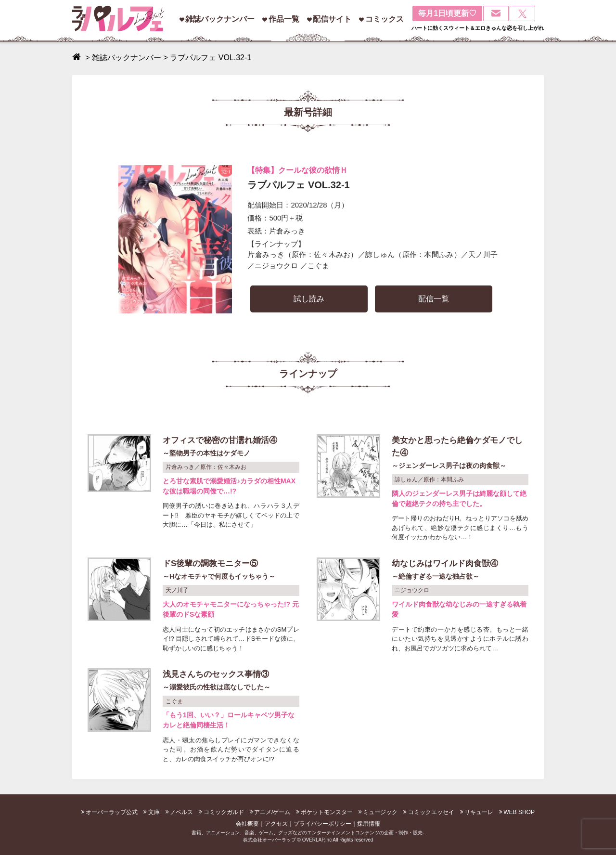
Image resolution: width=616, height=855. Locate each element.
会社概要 (247, 824)
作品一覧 (284, 19)
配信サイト (332, 19)
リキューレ (479, 812)
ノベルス (181, 812)
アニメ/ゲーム (272, 812)
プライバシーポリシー (322, 824)
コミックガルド (224, 812)
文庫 (154, 812)
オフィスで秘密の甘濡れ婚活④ (231, 447)
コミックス (385, 19)
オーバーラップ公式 (112, 812)
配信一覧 (434, 299)
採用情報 (369, 824)
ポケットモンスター (327, 812)
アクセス (276, 824)
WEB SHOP (519, 812)
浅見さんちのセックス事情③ (231, 681)
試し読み (309, 299)
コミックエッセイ (431, 812)
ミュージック (380, 812)
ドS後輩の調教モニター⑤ (231, 571)
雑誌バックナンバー (220, 19)
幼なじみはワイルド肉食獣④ (460, 571)
